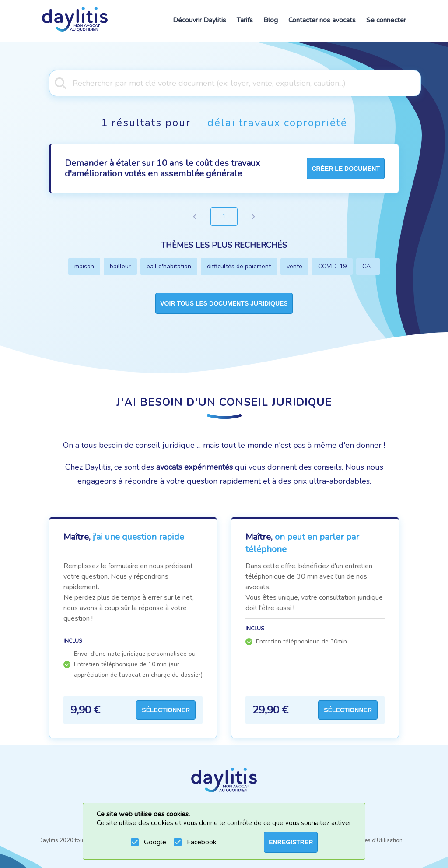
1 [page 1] (224, 217)
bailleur (120, 266)
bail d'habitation (169, 266)
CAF (368, 266)
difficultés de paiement (239, 266)
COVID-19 (332, 266)
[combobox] (224, 82)
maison (84, 266)
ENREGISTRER (291, 842)
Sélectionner (166, 710)
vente (294, 266)
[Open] (416, 82)
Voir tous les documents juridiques (224, 303)
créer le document (346, 169)
